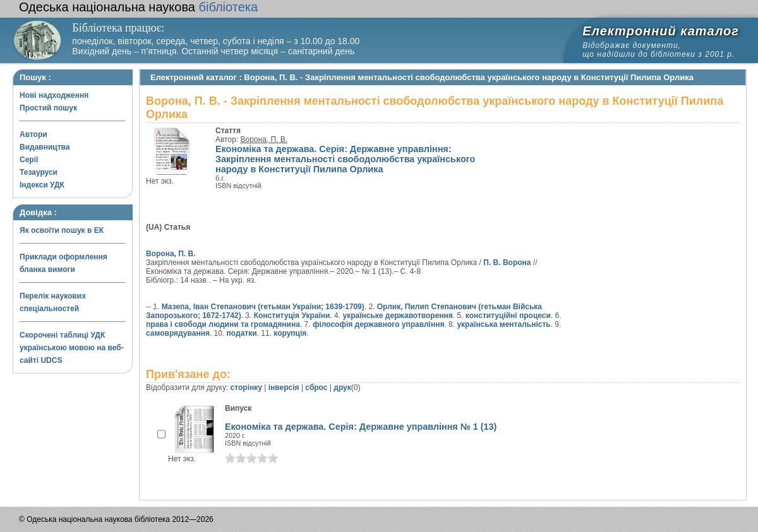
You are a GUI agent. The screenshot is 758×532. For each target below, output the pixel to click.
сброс (316, 387)
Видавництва (45, 147)
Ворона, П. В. (264, 139)
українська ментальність (503, 324)
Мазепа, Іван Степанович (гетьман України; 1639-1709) (263, 307)
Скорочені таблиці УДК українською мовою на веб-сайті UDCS (72, 348)
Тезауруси (39, 172)
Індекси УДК (42, 185)
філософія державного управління (379, 324)
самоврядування (178, 333)
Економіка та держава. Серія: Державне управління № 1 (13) (361, 427)
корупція (290, 333)
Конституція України (292, 316)
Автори (33, 134)
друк (342, 387)
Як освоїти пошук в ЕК (62, 230)
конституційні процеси (508, 316)
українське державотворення (397, 316)
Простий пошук (48, 108)
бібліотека (138, 7)
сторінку (246, 387)
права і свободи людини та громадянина (223, 324)
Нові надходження (54, 95)
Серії (29, 160)
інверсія (284, 387)
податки (242, 333)
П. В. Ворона (507, 263)
